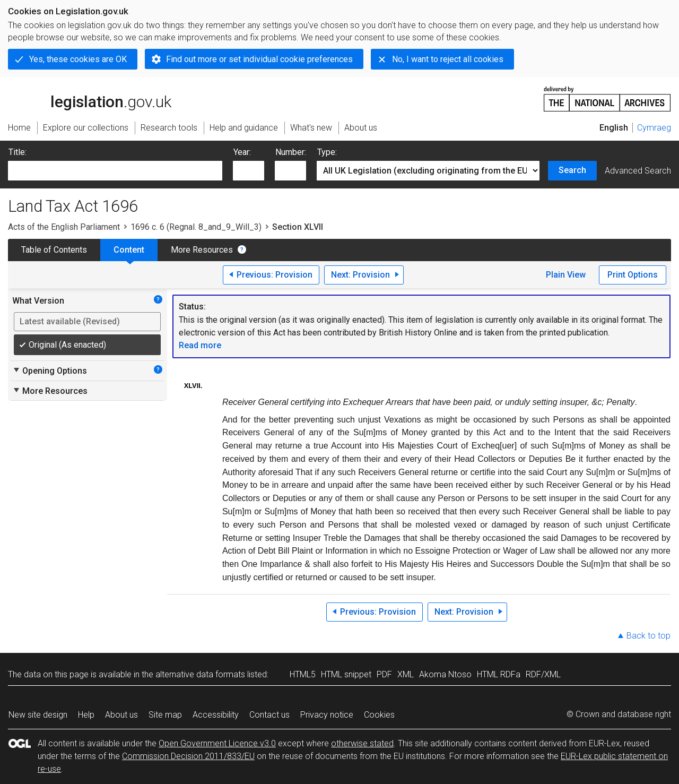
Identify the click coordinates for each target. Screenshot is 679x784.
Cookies (379, 715)
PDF (384, 674)
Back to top (648, 636)
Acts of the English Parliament (64, 227)
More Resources (202, 250)
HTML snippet (346, 674)
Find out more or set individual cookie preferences (259, 59)
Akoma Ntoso (445, 674)
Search (572, 170)
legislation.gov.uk (90, 98)
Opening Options (50, 371)
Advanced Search (638, 171)
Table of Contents (54, 250)
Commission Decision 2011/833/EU (188, 756)
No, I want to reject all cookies (448, 59)
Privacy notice (327, 715)
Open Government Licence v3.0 (217, 743)
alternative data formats (200, 674)
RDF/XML (543, 674)
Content (129, 250)
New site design (38, 715)
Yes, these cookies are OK (78, 59)
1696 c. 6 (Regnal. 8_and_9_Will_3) (196, 227)
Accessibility (216, 715)
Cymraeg (654, 128)
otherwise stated (362, 743)
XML (406, 674)
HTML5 (303, 674)
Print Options (633, 275)
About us (121, 715)
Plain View (566, 275)
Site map (165, 715)
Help (86, 715)
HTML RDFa (499, 674)
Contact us (269, 715)
